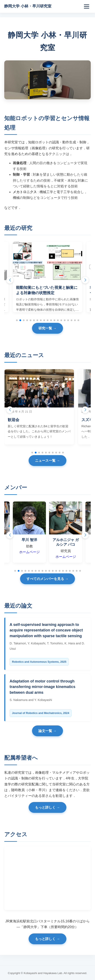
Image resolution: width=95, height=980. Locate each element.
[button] (85, 280)
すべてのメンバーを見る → (47, 579)
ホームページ (33, 552)
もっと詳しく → (47, 807)
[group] (47, 277)
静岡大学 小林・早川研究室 (28, 6)
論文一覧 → (47, 731)
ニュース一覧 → (47, 461)
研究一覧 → (47, 328)
